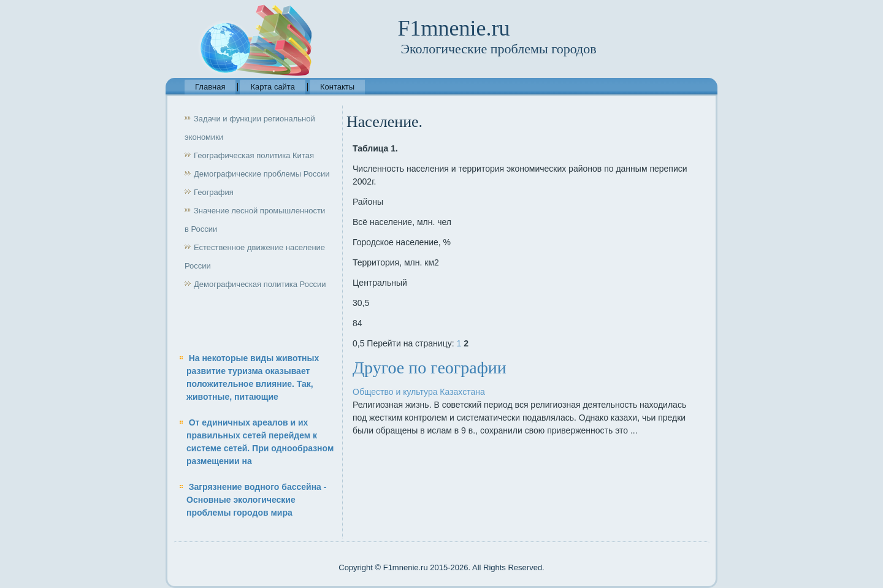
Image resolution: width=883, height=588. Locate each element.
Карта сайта (272, 87)
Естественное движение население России (255, 257)
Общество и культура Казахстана (419, 392)
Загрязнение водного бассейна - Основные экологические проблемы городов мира (256, 500)
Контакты (337, 87)
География (214, 192)
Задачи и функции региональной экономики (250, 128)
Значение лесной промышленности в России (255, 220)
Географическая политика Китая (254, 155)
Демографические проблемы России (262, 174)
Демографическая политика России (260, 284)
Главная (210, 87)
